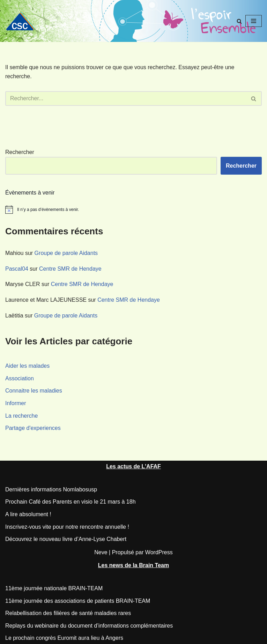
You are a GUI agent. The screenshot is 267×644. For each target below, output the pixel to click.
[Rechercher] (239, 21)
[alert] (133, 210)
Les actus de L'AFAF (133, 466)
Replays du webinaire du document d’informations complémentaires (89, 626)
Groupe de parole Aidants (66, 253)
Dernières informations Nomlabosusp (51, 489)
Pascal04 (17, 269)
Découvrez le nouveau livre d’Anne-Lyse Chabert (66, 539)
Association (20, 378)
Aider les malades (27, 366)
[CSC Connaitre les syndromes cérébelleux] (23, 21)
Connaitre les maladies (34, 391)
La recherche (21, 416)
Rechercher (20, 152)
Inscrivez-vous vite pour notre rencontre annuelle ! (67, 527)
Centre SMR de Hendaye (70, 269)
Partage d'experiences (33, 428)
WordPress (159, 552)
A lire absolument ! (28, 514)
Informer (16, 403)
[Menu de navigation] (254, 21)
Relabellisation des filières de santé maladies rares (68, 613)
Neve (101, 552)
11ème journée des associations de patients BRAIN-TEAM (78, 601)
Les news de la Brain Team (133, 565)
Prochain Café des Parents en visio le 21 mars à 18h (71, 502)
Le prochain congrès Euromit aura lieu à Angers (64, 638)
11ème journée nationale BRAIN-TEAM (54, 588)
